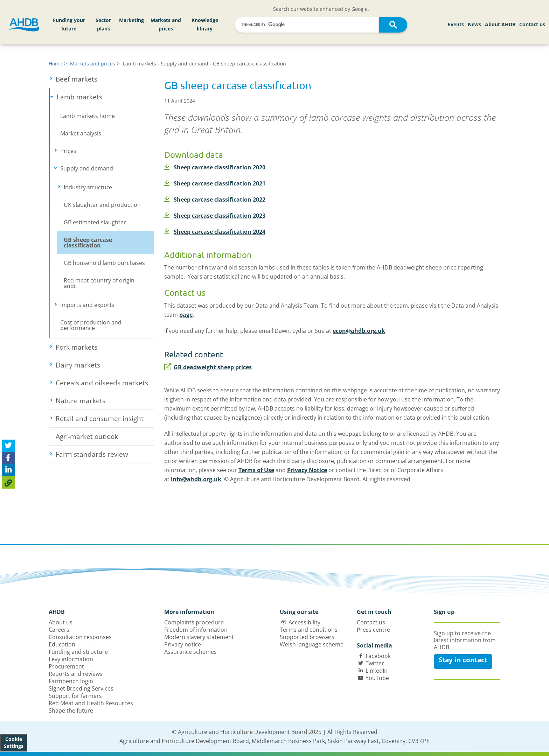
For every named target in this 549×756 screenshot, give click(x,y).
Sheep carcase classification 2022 (215, 199)
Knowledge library (205, 24)
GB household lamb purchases (104, 263)
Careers (59, 630)
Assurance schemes (190, 652)
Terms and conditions (309, 630)
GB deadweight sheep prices (208, 367)
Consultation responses (80, 637)
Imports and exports (107, 305)
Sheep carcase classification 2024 (215, 232)
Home (55, 64)
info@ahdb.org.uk (196, 479)
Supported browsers (307, 637)
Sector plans (103, 24)
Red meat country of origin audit (99, 283)
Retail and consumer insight (105, 419)
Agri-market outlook (87, 436)
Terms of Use (256, 470)
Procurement (66, 666)
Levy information (71, 659)
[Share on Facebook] (8, 458)
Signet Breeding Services (81, 688)
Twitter (375, 663)
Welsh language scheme (312, 644)
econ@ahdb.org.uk (359, 331)
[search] (308, 25)
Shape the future (71, 710)
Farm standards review (105, 454)
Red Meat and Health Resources (91, 703)
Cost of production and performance (91, 325)
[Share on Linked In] (8, 470)
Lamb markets (105, 97)
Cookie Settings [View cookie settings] (14, 743)
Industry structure (109, 187)
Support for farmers (75, 696)
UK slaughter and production (102, 205)
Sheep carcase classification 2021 (215, 183)
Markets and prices (166, 24)
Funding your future (69, 24)
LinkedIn (377, 671)
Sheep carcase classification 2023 (215, 216)
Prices (90, 151)
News (474, 24)
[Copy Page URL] (8, 482)
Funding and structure (78, 652)
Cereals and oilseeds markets (105, 383)
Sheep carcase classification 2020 (215, 167)
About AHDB (500, 24)
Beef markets (102, 79)
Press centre (373, 630)
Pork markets (102, 347)
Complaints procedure (194, 622)
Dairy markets (104, 365)
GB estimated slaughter (95, 222)
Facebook (378, 656)
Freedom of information (196, 630)
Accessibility (304, 622)
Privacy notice (183, 644)
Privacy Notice (307, 470)
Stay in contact (463, 660)
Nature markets (105, 401)
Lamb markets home (88, 116)
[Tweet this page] (8, 446)
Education (62, 644)
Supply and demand (107, 168)
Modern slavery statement (199, 637)
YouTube (377, 678)
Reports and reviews (76, 674)
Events (456, 24)
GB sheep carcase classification (88, 243)
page (186, 315)
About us (61, 622)
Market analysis (81, 133)
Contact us (532, 24)
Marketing (131, 20)
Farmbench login (71, 681)
